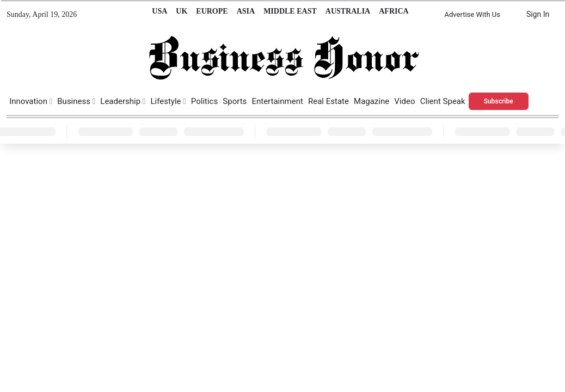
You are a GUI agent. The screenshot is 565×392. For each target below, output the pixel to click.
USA (159, 11)
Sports (235, 101)
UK (182, 11)
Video (404, 101)
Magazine (371, 101)
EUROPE (212, 11)
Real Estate (328, 101)
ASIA (246, 11)
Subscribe (499, 101)
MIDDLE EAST (290, 11)
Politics (204, 101)
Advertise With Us (472, 14)
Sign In (538, 14)
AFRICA (394, 11)
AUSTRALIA (348, 11)
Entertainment (277, 101)
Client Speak (443, 101)
